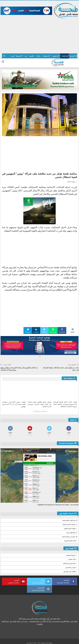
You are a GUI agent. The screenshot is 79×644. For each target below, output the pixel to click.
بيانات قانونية (72, 559)
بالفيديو (32, 56)
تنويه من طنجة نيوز (70, 567)
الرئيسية (73, 56)
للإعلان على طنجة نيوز (69, 572)
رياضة (39, 56)
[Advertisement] (39, 35)
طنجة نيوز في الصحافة (69, 563)
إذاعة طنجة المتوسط (70, 541)
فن (26, 56)
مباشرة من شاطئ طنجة (70, 537)
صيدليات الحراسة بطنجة (70, 524)
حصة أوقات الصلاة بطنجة (70, 520)
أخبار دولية (19, 56)
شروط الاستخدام (71, 555)
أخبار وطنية (46, 56)
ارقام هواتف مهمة (72, 533)
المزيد (13, 56)
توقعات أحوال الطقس (70, 529)
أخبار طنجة (65, 56)
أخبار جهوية (56, 56)
